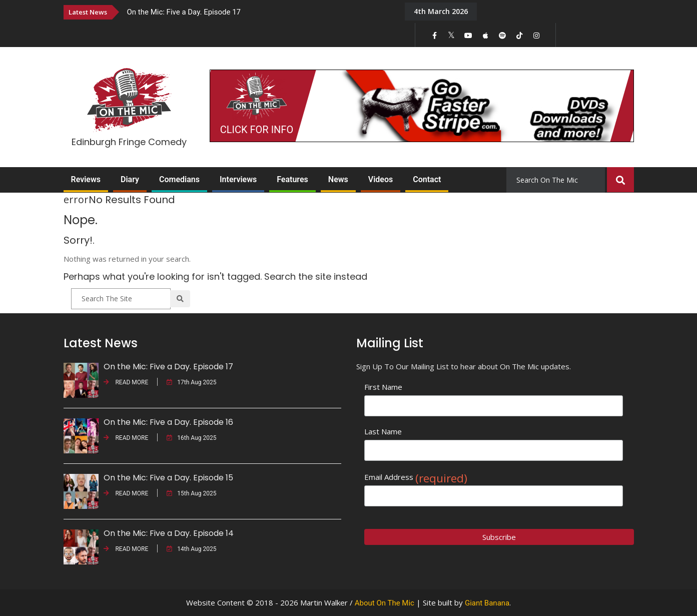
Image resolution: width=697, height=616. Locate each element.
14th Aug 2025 (191, 549)
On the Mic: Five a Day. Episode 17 (184, 12)
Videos (381, 179)
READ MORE (126, 382)
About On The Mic (385, 603)
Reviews (86, 179)
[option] (259, 12)
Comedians (179, 179)
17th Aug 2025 (191, 382)
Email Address (416, 477)
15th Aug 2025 (191, 493)
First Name (383, 387)
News (338, 179)
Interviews (238, 179)
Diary (130, 179)
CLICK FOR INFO (257, 130)
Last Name (383, 431)
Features (292, 179)
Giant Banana (487, 603)
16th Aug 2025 (191, 438)
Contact (427, 179)
